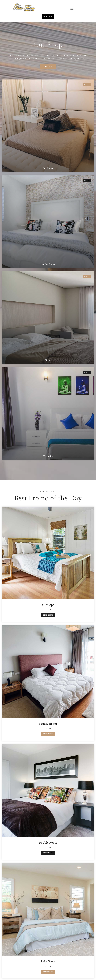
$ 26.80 (87, 248)
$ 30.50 (87, 193)
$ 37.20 (87, 84)
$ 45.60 (87, 139)
